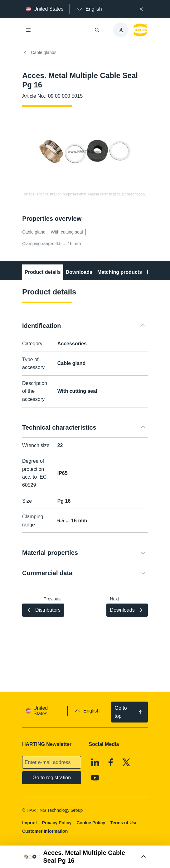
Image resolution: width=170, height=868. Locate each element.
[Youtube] (95, 778)
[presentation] (89, 9)
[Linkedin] (95, 762)
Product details (43, 272)
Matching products (120, 272)
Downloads (79, 272)
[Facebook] (111, 762)
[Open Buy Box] (85, 857)
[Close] (141, 9)
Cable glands (39, 53)
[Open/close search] (97, 30)
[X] (126, 762)
